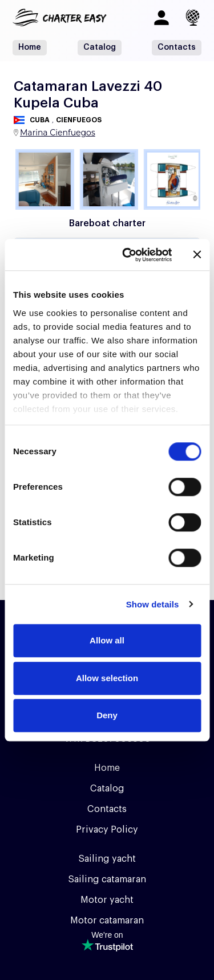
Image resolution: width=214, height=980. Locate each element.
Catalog (100, 47)
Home (30, 47)
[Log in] (161, 18)
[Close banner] (197, 255)
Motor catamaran (107, 921)
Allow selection (107, 678)
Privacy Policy (107, 830)
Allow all (107, 640)
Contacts (177, 47)
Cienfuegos (79, 120)
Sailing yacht (107, 859)
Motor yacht (107, 900)
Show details (153, 604)
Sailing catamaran (107, 879)
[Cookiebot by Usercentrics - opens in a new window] (128, 255)
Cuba (40, 120)
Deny (107, 715)
